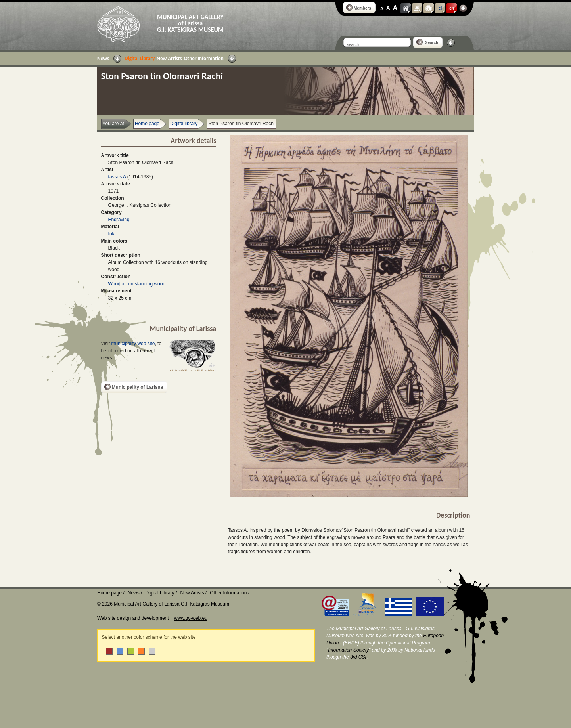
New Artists (169, 58)
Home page (147, 124)
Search (427, 42)
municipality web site (133, 344)
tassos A (117, 177)
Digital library (184, 124)
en (452, 8)
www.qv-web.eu (191, 618)
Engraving (119, 220)
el (440, 8)
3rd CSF (359, 657)
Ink (111, 234)
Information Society (348, 650)
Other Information (204, 58)
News (103, 58)
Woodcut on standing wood (137, 284)
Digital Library (140, 58)
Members (359, 8)
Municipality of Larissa (134, 387)
